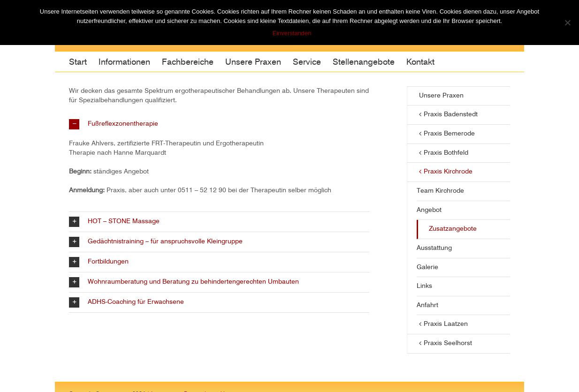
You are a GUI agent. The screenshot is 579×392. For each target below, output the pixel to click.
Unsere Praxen (441, 96)
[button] (219, 124)
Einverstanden (292, 33)
